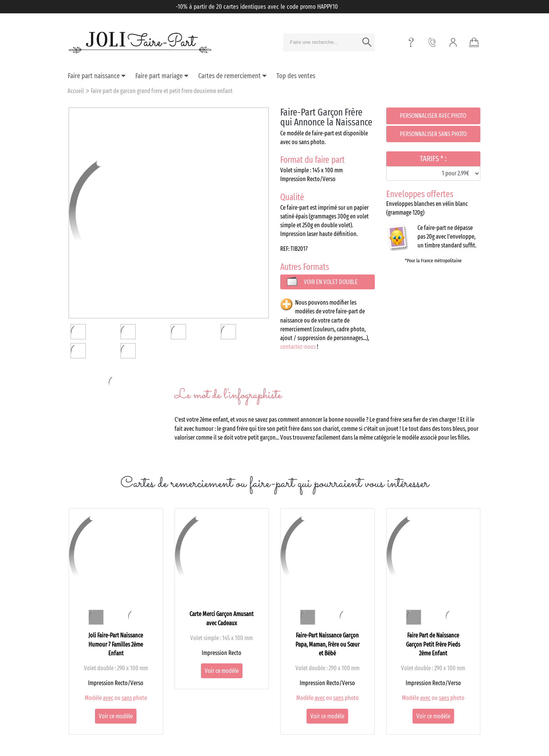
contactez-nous (298, 347)
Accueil (76, 91)
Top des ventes (296, 76)
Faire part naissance (97, 76)
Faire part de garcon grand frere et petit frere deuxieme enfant (162, 91)
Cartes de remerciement (232, 76)
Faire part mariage (162, 76)
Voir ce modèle (116, 716)
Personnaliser (433, 116)
